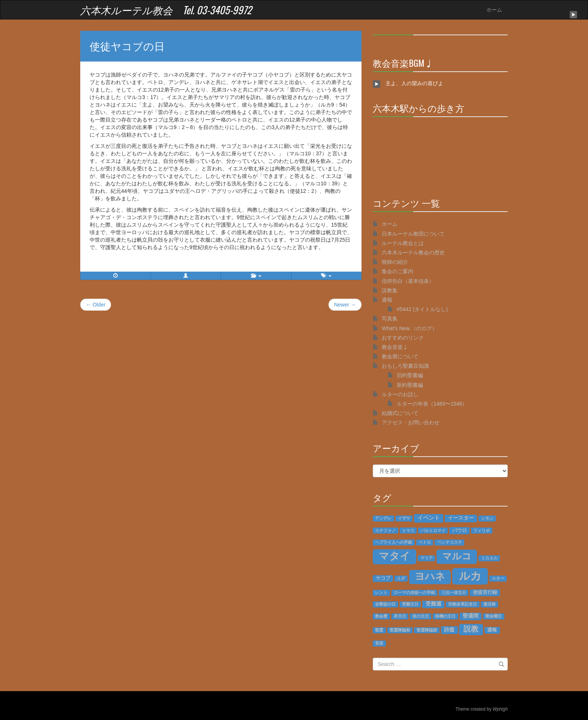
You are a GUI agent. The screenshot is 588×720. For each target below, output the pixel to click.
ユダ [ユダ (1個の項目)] (401, 578)
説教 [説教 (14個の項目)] (471, 629)
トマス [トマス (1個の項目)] (408, 531)
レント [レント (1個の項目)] (381, 592)
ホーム (494, 10)
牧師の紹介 (395, 262)
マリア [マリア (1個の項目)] (427, 558)
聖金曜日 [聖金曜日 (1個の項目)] (493, 616)
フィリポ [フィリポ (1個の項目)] (481, 531)
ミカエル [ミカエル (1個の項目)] (489, 558)
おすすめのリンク (403, 338)
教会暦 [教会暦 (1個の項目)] (381, 616)
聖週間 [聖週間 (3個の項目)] (471, 616)
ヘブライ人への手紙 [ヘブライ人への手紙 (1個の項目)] (394, 542)
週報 (387, 300)
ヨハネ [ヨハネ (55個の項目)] (430, 576)
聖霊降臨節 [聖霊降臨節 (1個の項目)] (427, 630)
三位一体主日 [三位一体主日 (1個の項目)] (454, 592)
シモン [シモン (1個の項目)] (487, 518)
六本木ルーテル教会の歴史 (413, 253)
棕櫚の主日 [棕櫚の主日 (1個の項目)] (445, 616)
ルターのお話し (400, 394)
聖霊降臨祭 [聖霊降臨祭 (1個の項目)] (400, 630)
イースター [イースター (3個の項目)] (461, 518)
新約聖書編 (410, 385)
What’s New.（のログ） (409, 328)
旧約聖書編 (410, 375)
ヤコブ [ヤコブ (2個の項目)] (383, 578)
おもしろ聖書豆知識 (405, 366)
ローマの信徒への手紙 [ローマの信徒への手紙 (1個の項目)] (414, 592)
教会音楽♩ (395, 347)
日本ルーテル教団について (413, 234)
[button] (186, 276)
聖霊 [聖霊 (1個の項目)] (379, 630)
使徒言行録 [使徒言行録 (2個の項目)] (485, 592)
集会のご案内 (397, 271)
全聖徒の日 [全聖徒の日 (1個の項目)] (385, 604)
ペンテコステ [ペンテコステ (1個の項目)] (450, 542)
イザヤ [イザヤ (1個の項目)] (404, 518)
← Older (96, 305)
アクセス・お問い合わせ (411, 422)
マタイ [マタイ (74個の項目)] (394, 556)
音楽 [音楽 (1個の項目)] (379, 643)
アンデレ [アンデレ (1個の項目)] (383, 518)
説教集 (390, 290)
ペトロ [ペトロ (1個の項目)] (425, 542)
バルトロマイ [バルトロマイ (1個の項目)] (433, 531)
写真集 (390, 319)
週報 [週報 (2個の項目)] (492, 630)
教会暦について (400, 356)
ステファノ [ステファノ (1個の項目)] (385, 531)
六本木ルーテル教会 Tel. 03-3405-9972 (166, 10)
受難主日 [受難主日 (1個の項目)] (410, 604)
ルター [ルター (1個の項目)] (498, 578)
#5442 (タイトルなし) (422, 309)
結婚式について (400, 413)
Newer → (345, 305)
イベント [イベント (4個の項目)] (429, 518)
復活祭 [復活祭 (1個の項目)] (490, 604)
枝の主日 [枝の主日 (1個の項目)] (421, 616)
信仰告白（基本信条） (408, 281)
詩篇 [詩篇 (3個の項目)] (449, 630)
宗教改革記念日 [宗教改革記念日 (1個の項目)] (463, 604)
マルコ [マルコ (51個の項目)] (457, 556)
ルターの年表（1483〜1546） (432, 404)
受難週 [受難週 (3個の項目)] (433, 604)
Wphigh (500, 709)
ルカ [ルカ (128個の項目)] (470, 576)
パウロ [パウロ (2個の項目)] (460, 531)
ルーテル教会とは (403, 243)
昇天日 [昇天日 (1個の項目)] (400, 616)
